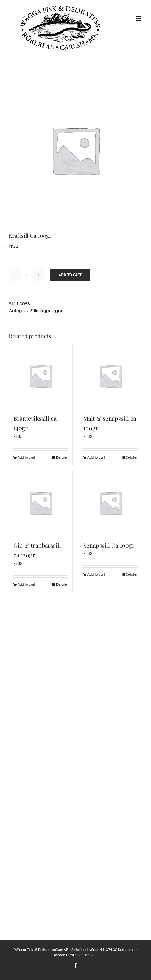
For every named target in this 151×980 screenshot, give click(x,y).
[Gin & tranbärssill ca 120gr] (41, 503)
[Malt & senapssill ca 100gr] (111, 376)
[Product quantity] (27, 275)
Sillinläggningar (47, 311)
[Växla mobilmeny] (139, 19)
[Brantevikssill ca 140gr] (41, 376)
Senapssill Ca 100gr (109, 545)
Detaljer (62, 458)
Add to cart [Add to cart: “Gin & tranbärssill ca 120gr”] (26, 585)
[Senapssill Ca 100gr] (111, 503)
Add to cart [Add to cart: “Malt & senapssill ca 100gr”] (96, 458)
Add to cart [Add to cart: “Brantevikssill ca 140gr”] (26, 458)
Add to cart (70, 275)
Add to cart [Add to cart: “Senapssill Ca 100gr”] (96, 575)
